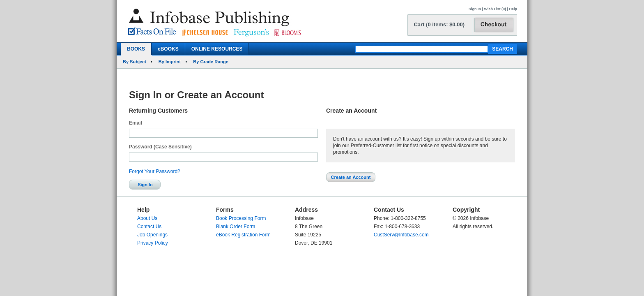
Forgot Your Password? (155, 171)
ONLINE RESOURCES (217, 49)
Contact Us (149, 227)
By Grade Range (211, 62)
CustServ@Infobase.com (401, 235)
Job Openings (152, 235)
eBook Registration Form (243, 235)
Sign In (475, 9)
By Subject (135, 62)
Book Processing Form (241, 218)
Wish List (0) (495, 9)
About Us (147, 218)
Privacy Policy (153, 243)
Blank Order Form (236, 227)
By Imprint (170, 62)
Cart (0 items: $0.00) (439, 24)
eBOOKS (168, 49)
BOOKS (136, 49)
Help (513, 9)
